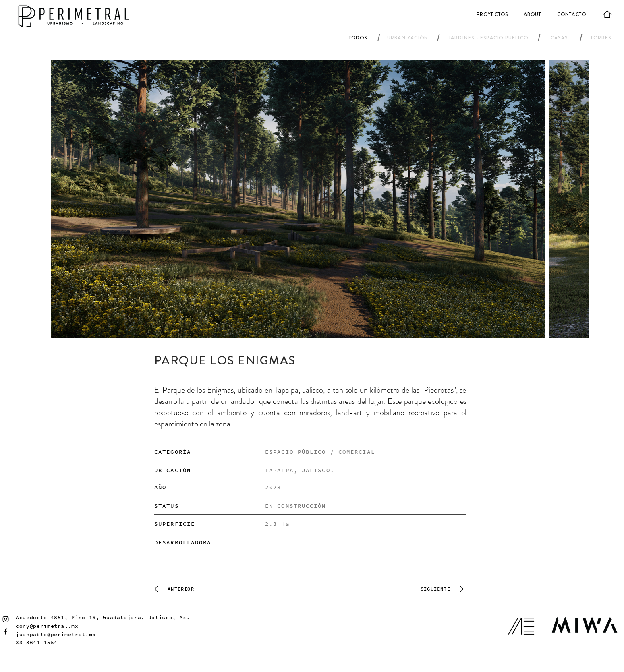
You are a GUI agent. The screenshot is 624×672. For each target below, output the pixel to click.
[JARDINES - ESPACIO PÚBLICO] (489, 38)
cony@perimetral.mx (47, 626)
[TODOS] (359, 38)
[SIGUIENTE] (444, 589)
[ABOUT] (533, 14)
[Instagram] (6, 619)
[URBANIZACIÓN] (408, 38)
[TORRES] (602, 38)
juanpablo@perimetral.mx (56, 634)
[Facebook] (6, 631)
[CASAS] (560, 38)
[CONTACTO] (572, 14)
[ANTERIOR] (173, 589)
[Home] (607, 14)
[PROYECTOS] (493, 14)
